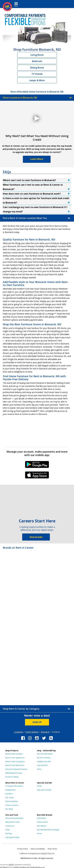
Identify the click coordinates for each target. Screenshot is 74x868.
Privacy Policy (22, 849)
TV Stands (37, 74)
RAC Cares (10, 798)
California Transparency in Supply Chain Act (37, 853)
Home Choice (42, 822)
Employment (10, 790)
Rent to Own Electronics (15, 765)
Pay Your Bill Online (45, 754)
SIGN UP (37, 722)
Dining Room (37, 68)
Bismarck (45, 732)
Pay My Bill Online (12, 837)
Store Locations (12, 801)
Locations (18, 732)
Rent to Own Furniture (14, 754)
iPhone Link (37, 476)
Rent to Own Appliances (15, 758)
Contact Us (10, 826)
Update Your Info (44, 762)
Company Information (14, 786)
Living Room (37, 55)
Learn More (37, 159)
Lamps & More (37, 80)
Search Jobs (36, 537)
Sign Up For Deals (44, 790)
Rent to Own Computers (15, 762)
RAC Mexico (42, 826)
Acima (39, 833)
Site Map (9, 833)
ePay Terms (52, 849)
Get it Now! (41, 818)
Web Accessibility (38, 849)
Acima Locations (12, 805)
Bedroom (37, 61)
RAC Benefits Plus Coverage (48, 830)
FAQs (39, 769)
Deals (39, 786)
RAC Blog (9, 809)
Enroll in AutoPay (44, 758)
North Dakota (32, 732)
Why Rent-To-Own (12, 822)
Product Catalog (12, 777)
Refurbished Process (14, 773)
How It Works (42, 765)
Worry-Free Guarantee (14, 818)
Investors (9, 794)
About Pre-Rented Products (16, 769)
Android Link (37, 465)
